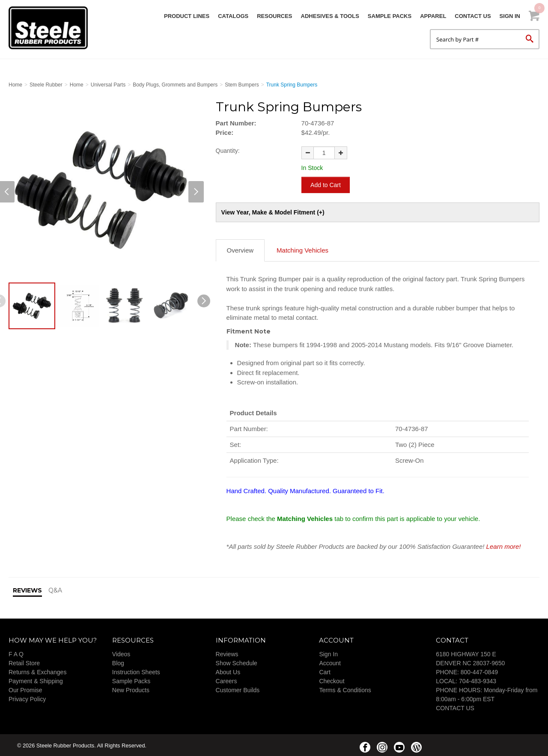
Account (330, 662)
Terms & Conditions (345, 689)
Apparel (433, 16)
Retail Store (24, 662)
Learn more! (504, 545)
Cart (325, 671)
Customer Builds (238, 689)
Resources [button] (274, 16)
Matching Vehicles (302, 249)
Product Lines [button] (187, 16)
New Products (131, 689)
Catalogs (233, 16)
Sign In (510, 16)
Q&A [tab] (55, 589)
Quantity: (228, 151)
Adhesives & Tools (330, 16)
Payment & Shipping (36, 680)
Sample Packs (390, 16)
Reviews (227, 653)
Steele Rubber (51, 28)
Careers (226, 680)
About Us (228, 671)
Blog (118, 662)
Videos (121, 653)
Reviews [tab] (27, 589)
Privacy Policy (27, 698)
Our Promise (25, 689)
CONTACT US (455, 707)
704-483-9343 (478, 680)
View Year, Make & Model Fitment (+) (273, 211)
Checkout (332, 680)
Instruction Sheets (136, 671)
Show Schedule (237, 662)
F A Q (16, 653)
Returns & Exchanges (37, 671)
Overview (240, 249)
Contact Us (473, 16)
